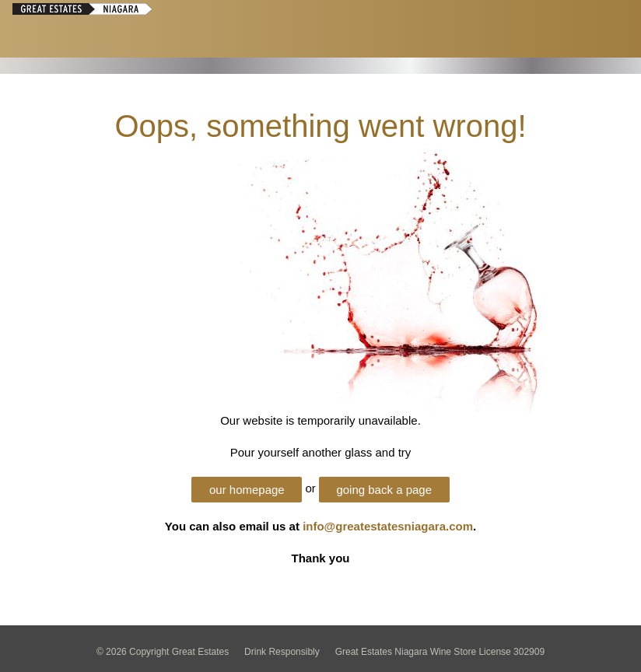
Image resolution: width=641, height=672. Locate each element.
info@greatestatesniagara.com (388, 526)
